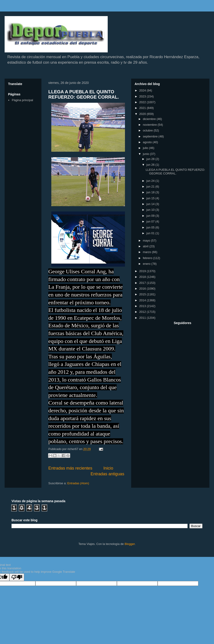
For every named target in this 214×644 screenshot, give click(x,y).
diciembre (150, 119)
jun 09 (151, 216)
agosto (148, 142)
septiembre (151, 136)
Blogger (130, 544)
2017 (143, 283)
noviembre (150, 125)
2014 (143, 300)
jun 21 (151, 187)
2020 (143, 114)
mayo (147, 241)
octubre (148, 130)
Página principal (22, 100)
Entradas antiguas (107, 474)
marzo (147, 252)
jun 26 (151, 165)
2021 (143, 108)
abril (146, 246)
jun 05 (151, 227)
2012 (143, 312)
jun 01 (151, 233)
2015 (143, 294)
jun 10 (151, 210)
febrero (148, 258)
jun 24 (151, 181)
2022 (143, 102)
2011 (143, 318)
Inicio (108, 468)
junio (146, 154)
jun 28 (151, 159)
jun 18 (151, 192)
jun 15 (151, 198)
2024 (143, 90)
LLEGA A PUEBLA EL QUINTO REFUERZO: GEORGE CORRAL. (84, 94)
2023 (143, 96)
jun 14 (151, 204)
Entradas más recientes (70, 468)
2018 (143, 277)
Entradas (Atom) (78, 483)
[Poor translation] (17, 577)
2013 (143, 306)
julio (146, 148)
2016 (143, 289)
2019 (143, 271)
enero (147, 264)
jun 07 (151, 221)
